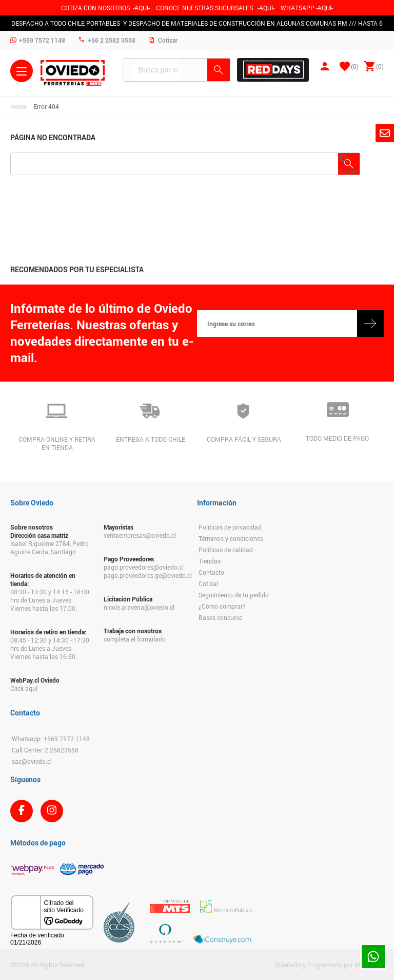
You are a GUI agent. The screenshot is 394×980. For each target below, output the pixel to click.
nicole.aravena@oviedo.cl (139, 607)
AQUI (266, 8)
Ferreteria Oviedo (73, 73)
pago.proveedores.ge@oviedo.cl (145, 575)
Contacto (211, 572)
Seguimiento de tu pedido (234, 595)
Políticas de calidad (226, 550)
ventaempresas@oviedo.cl (140, 535)
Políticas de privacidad (230, 527)
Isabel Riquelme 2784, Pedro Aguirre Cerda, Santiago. (50, 548)
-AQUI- (141, 8)
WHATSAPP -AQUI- (307, 8)
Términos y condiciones (231, 538)
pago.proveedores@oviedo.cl (144, 567)
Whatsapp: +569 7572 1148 (51, 739)
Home (18, 106)
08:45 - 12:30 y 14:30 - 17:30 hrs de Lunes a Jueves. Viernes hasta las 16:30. (50, 648)
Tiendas (210, 561)
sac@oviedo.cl (32, 761)
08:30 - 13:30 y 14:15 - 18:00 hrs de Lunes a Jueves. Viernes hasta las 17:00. (50, 600)
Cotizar (209, 583)
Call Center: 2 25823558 (45, 750)
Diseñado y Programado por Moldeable (329, 965)
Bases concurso (221, 617)
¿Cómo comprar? (222, 606)
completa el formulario (135, 639)
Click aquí (24, 688)
